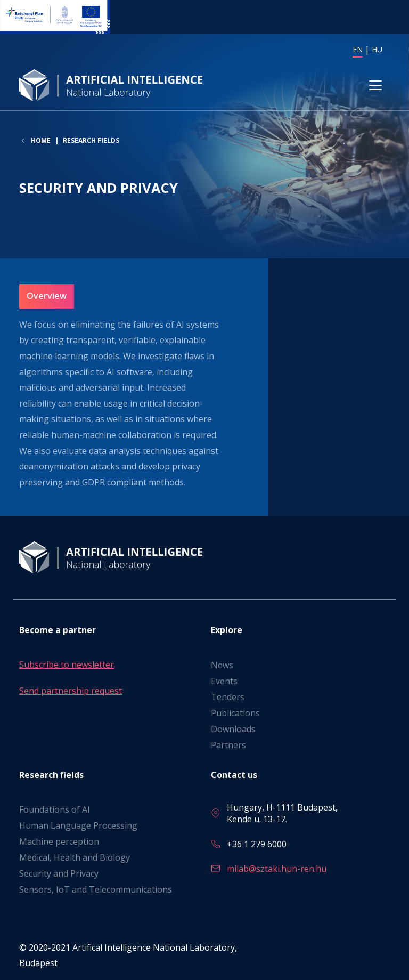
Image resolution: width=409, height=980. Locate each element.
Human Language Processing (78, 825)
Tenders (228, 697)
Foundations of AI (55, 809)
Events (224, 681)
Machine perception (59, 841)
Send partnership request (71, 691)
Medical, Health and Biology (75, 857)
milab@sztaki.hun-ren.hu (277, 869)
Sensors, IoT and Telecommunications (96, 889)
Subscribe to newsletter (67, 665)
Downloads (233, 729)
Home (41, 141)
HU (377, 49)
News (222, 665)
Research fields (91, 141)
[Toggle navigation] (375, 86)
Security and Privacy (59, 873)
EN (358, 49)
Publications (235, 713)
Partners (228, 745)
